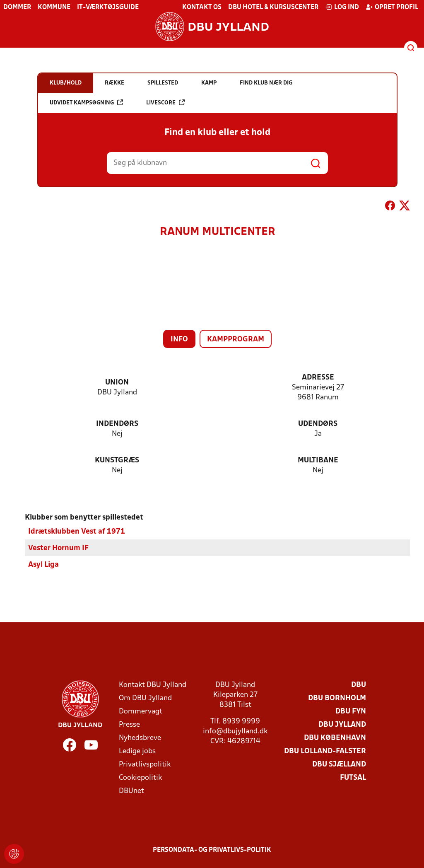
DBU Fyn (351, 712)
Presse (129, 725)
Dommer (17, 7)
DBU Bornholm (337, 698)
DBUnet (131, 791)
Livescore (165, 103)
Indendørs (117, 424)
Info (179, 340)
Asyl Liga (43, 565)
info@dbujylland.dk (235, 731)
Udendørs (318, 424)
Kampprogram (236, 340)
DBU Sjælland (339, 765)
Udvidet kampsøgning (86, 103)
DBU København (335, 738)
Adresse (318, 378)
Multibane (318, 461)
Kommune (54, 7)
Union (117, 383)
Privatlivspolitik (145, 765)
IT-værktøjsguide (108, 7)
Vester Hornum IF (58, 548)
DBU (359, 685)
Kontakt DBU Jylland (153, 685)
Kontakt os (202, 7)
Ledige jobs (137, 751)
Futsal (353, 778)
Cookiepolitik (140, 778)
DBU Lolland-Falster (325, 751)
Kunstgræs (117, 461)
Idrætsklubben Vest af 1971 (77, 532)
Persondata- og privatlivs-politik (212, 850)
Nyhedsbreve (140, 738)
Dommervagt (141, 712)
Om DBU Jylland (145, 698)
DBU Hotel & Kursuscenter (273, 7)
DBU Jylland (342, 725)
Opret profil (392, 7)
